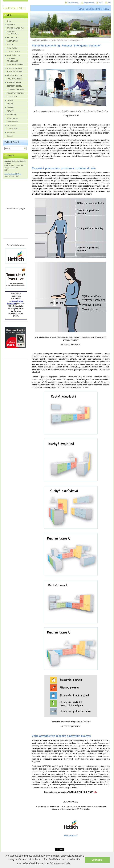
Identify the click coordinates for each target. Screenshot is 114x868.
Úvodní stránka (37, 40)
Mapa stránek (89, 3)
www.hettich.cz (71, 835)
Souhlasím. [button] (97, 860)
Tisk (109, 3)
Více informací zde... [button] (61, 863)
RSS (101, 3)
